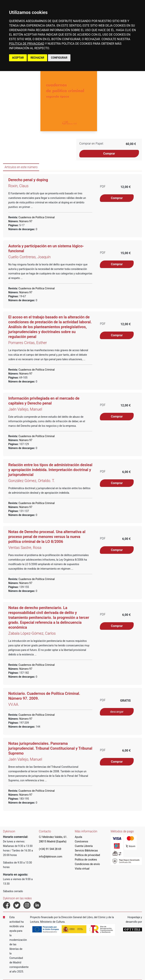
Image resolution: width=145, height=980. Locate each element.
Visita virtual (82, 869)
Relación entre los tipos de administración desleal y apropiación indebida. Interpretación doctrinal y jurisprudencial (50, 470)
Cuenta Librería (84, 846)
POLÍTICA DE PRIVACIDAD (27, 44)
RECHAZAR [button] (37, 58)
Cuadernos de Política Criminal (36, 217)
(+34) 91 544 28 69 (50, 849)
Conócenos (81, 841)
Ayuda (78, 837)
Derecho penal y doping (28, 180)
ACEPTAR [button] (18, 58)
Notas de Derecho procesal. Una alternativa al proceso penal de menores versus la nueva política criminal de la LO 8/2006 (47, 537)
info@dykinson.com (51, 857)
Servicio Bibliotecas (86, 851)
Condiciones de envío (87, 864)
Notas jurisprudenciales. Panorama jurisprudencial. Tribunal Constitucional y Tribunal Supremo (50, 748)
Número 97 (25, 221)
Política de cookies (86, 860)
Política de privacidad (87, 855)
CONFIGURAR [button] (59, 58)
